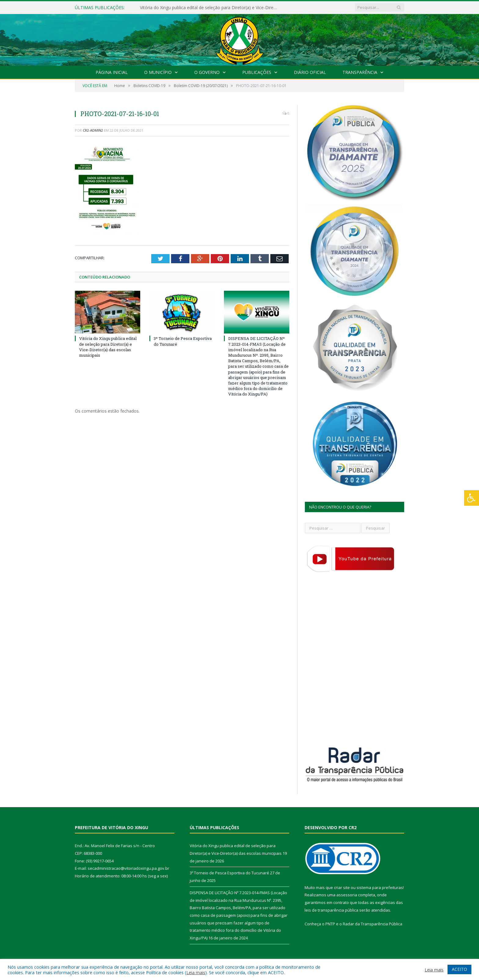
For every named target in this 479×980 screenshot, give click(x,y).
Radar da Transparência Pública (373, 924)
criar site (342, 887)
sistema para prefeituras (380, 887)
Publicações (257, 72)
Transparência (360, 72)
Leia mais (196, 972)
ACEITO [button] (459, 969)
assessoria (347, 895)
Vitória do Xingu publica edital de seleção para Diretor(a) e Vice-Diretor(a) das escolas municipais (210, 8)
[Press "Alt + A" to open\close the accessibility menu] (472, 498)
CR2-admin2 (93, 130)
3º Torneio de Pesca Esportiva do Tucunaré (229, 873)
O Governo (207, 72)
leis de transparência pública (331, 910)
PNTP (330, 924)
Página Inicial (112, 72)
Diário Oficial (310, 72)
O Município (158, 72)
